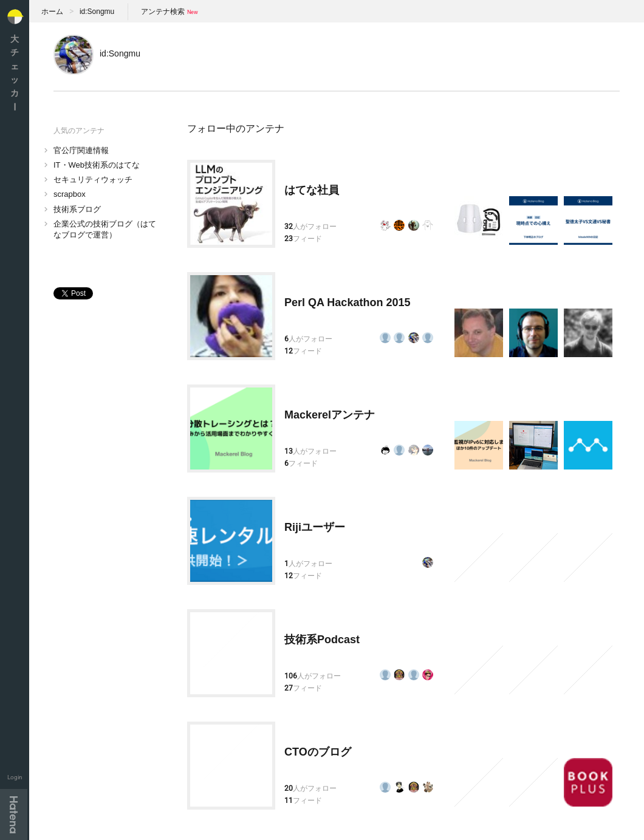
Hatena (14, 814)
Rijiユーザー (315, 527)
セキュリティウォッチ (93, 179)
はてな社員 (312, 190)
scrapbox (70, 194)
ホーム (52, 12)
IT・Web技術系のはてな (97, 165)
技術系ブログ (77, 209)
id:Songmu (97, 12)
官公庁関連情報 (81, 150)
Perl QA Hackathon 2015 (347, 302)
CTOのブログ (318, 752)
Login (15, 777)
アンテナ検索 (163, 12)
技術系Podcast (322, 640)
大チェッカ (15, 73)
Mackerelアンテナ (330, 415)
